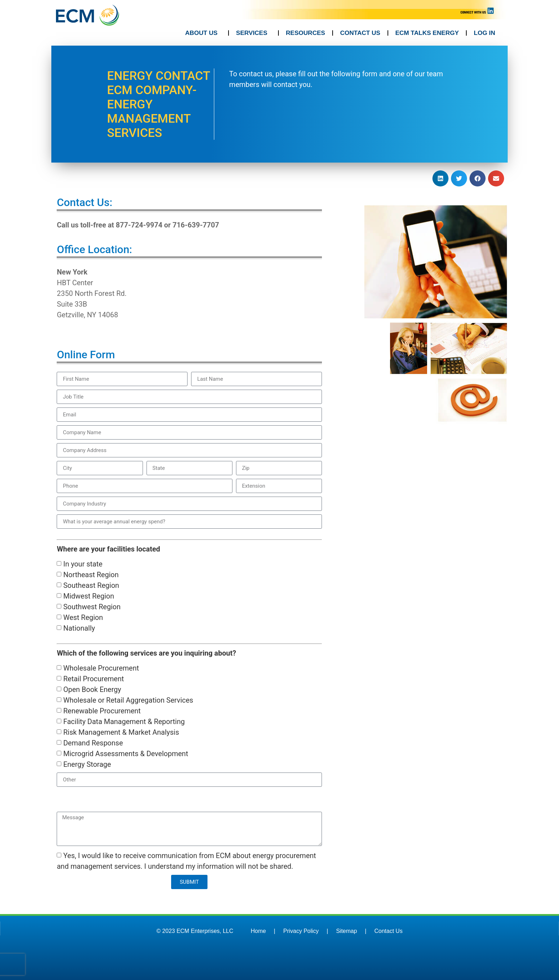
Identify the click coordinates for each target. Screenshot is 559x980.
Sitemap (347, 931)
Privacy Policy (301, 931)
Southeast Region (91, 585)
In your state (83, 564)
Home (258, 931)
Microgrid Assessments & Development (125, 754)
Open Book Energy (92, 689)
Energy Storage (87, 764)
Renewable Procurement (102, 711)
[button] (440, 178)
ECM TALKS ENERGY (427, 33)
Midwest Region (89, 596)
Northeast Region (91, 575)
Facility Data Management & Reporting (124, 722)
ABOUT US (203, 33)
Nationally (79, 628)
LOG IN (484, 33)
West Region (83, 617)
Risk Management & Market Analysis (121, 732)
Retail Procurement (93, 679)
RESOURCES (306, 33)
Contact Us (388, 931)
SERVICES (253, 33)
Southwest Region (92, 607)
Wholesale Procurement (101, 668)
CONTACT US (360, 33)
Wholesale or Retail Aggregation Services (128, 700)
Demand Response (93, 743)
